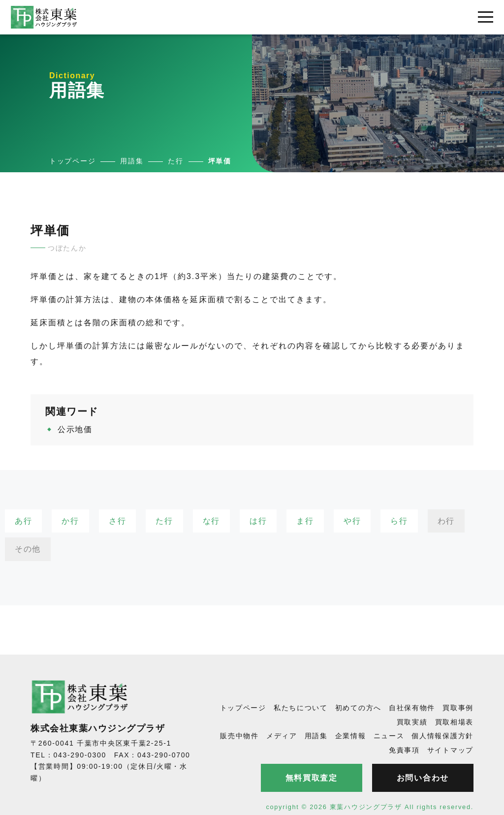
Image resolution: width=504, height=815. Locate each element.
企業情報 (351, 736)
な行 (211, 521)
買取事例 (458, 708)
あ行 (23, 521)
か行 (70, 521)
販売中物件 (239, 736)
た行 (164, 521)
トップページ (243, 708)
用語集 (316, 736)
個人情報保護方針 (442, 736)
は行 (258, 521)
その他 (28, 549)
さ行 (117, 521)
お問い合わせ (423, 778)
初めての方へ (358, 708)
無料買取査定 (312, 778)
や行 (352, 521)
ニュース (389, 736)
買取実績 (412, 722)
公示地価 (75, 429)
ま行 (305, 521)
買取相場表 (455, 722)
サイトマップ (450, 750)
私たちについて (301, 708)
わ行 (446, 521)
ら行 (399, 521)
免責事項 (404, 750)
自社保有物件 (412, 708)
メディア (282, 736)
